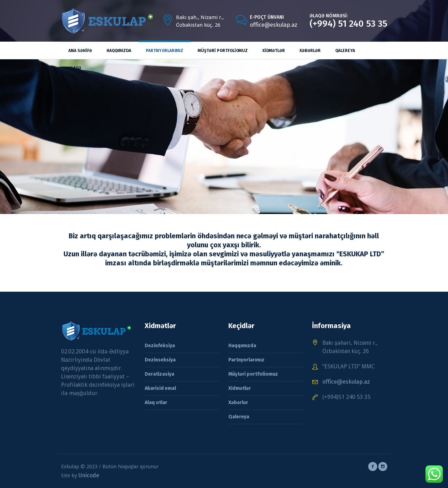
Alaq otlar (156, 403)
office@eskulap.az (274, 25)
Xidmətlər (240, 388)
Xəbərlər (238, 403)
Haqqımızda (242, 346)
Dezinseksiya (160, 360)
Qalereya (239, 417)
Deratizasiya (159, 374)
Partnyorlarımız (246, 360)
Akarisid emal (160, 388)
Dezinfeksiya (160, 346)
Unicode (89, 475)
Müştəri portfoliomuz (253, 374)
